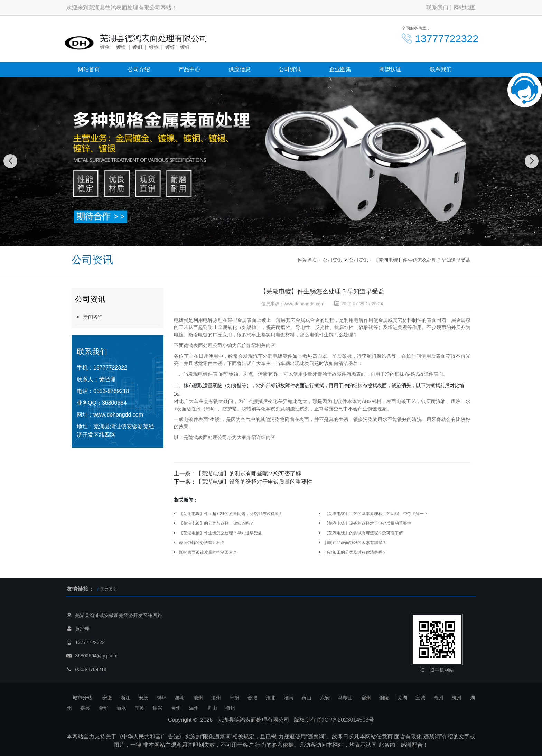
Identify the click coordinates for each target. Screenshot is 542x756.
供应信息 (240, 69)
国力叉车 (109, 589)
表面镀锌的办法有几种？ (202, 543)
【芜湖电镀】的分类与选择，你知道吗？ (216, 523)
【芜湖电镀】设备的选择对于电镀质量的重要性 (254, 482)
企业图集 (340, 69)
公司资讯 (290, 69)
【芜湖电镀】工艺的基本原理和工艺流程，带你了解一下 (376, 514)
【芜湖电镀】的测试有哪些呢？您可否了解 (249, 473)
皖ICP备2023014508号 (346, 720)
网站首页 (89, 69)
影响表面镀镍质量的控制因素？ (208, 552)
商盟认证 (390, 69)
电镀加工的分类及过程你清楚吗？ (355, 552)
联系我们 (437, 7)
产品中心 (189, 69)
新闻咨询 (89, 317)
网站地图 (465, 7)
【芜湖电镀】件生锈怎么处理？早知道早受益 (422, 260)
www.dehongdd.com (118, 415)
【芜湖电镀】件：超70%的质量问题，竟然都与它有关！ (231, 514)
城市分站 (82, 698)
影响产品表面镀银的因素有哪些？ (355, 543)
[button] (263, 240)
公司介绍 (139, 69)
